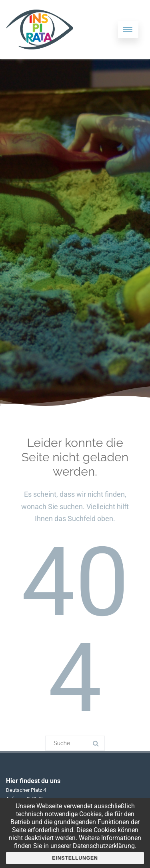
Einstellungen (75, 858)
